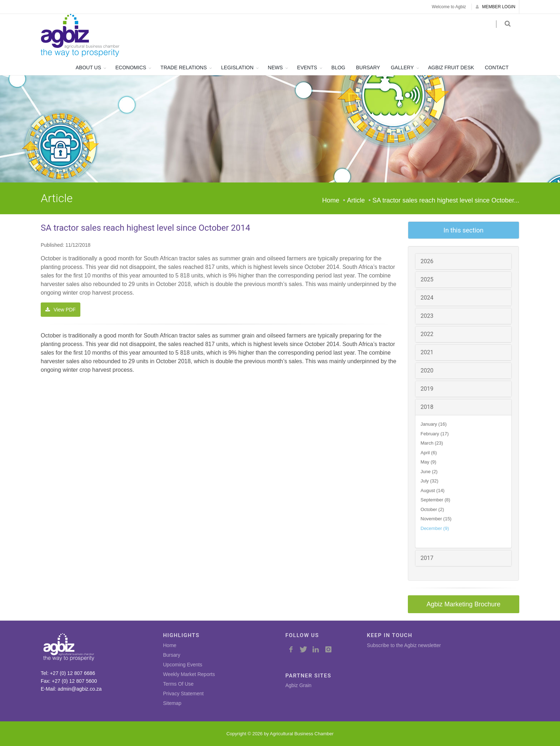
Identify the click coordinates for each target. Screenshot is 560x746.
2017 (427, 558)
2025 (427, 279)
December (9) (435, 528)
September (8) (436, 500)
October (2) (432, 509)
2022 (427, 334)
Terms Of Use (179, 684)
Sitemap (172, 703)
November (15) (436, 519)
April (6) (429, 453)
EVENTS (307, 67)
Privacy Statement (184, 694)
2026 (427, 261)
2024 (427, 298)
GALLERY (402, 67)
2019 (427, 389)
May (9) (429, 462)
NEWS (275, 67)
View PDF (61, 310)
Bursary (172, 655)
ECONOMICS (131, 67)
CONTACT (497, 67)
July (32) (430, 481)
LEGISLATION (237, 67)
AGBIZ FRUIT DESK (451, 67)
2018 (427, 407)
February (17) (435, 434)
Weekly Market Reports (189, 674)
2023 (427, 316)
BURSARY (368, 67)
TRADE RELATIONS (184, 67)
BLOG (338, 67)
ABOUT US (88, 67)
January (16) (434, 424)
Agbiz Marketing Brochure (463, 604)
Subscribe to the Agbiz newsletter (404, 645)
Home (331, 200)
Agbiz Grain (298, 685)
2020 (427, 371)
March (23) (432, 443)
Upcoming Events (183, 665)
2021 (427, 352)
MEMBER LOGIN (496, 7)
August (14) (433, 490)
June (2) (429, 472)
